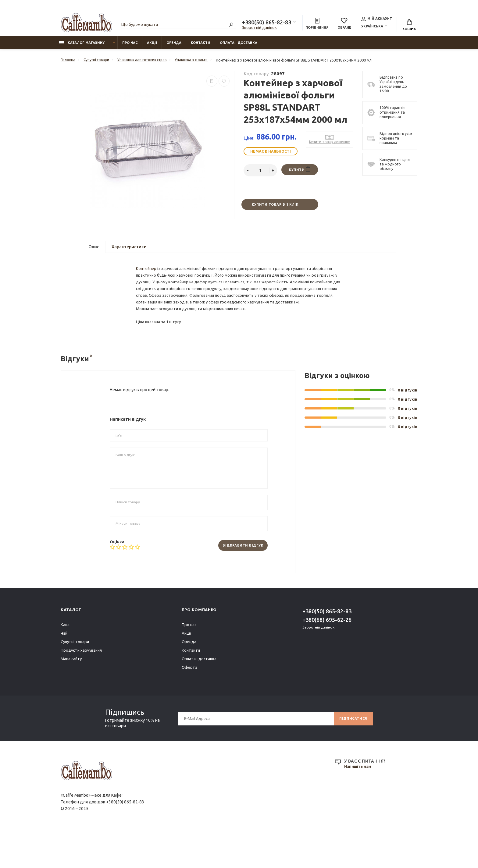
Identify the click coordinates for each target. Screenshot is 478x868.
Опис (94, 251)
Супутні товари (75, 677)
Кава (65, 660)
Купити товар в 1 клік (275, 208)
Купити (300, 172)
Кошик (409, 26)
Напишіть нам (359, 802)
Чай (64, 668)
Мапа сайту (71, 694)
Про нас (130, 46)
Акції (152, 46)
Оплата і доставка (239, 46)
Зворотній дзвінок (259, 28)
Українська (372, 27)
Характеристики (129, 251)
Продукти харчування (81, 686)
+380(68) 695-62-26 (327, 655)
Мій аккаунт (377, 19)
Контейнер (148, 282)
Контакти (201, 46)
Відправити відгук (240, 580)
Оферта (189, 703)
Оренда (174, 46)
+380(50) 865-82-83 (267, 23)
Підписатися (351, 754)
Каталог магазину (82, 46)
